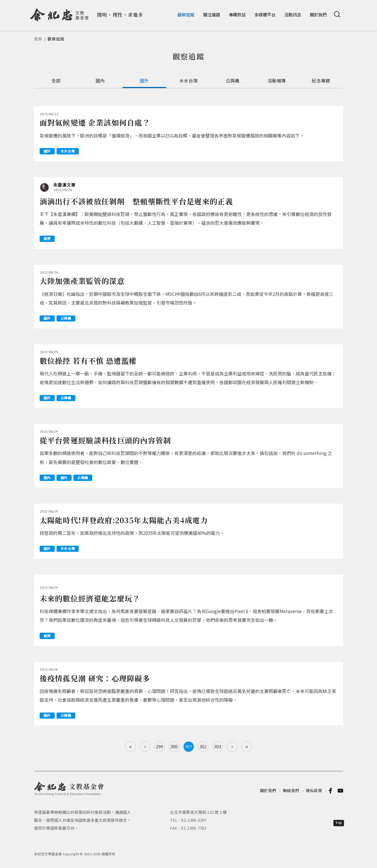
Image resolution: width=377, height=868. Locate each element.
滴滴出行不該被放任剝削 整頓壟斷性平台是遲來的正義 (136, 201)
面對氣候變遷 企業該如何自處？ (95, 122)
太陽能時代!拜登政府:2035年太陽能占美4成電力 (124, 520)
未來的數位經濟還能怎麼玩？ (90, 598)
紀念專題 (321, 81)
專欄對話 (237, 15)
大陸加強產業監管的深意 (82, 281)
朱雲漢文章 (64, 185)
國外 (144, 81)
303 (218, 747)
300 (174, 747)
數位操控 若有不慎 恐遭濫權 (88, 361)
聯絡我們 (291, 790)
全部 (56, 81)
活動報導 (277, 81)
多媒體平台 (265, 15)
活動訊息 (293, 15)
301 (188, 747)
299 (159, 747)
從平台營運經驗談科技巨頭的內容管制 (105, 440)
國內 (100, 81)
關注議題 (212, 15)
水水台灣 (188, 81)
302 (203, 747)
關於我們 (318, 15)
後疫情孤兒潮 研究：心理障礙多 (95, 678)
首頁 (38, 39)
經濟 (47, 238)
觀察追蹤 (186, 15)
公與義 (233, 81)
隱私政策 (314, 790)
